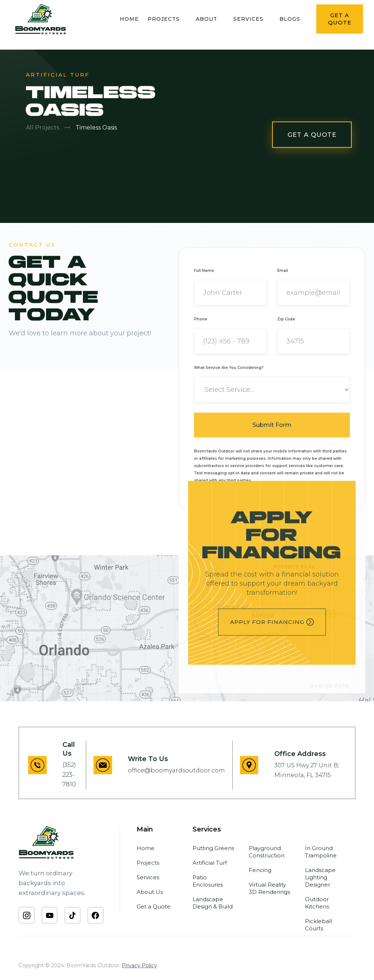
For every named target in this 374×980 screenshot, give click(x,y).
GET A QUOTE (312, 135)
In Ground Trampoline (321, 852)
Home (146, 848)
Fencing (260, 870)
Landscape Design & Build (213, 903)
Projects (148, 863)
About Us (150, 892)
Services (148, 877)
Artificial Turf (210, 863)
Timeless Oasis (96, 128)
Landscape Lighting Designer (320, 877)
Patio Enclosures (208, 881)
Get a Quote (154, 906)
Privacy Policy (139, 965)
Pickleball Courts (318, 925)
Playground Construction (267, 852)
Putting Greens (213, 848)
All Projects (43, 128)
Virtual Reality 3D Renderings (269, 888)
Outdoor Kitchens (317, 903)
